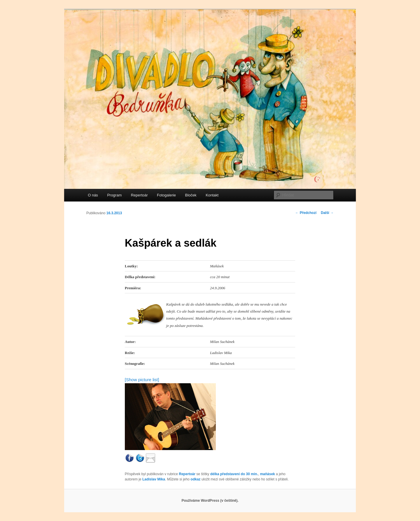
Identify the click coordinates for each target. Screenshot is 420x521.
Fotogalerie (166, 195)
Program (114, 195)
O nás (93, 195)
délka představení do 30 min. (234, 474)
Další (327, 213)
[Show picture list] (142, 380)
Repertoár (139, 195)
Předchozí (306, 213)
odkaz (195, 479)
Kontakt (212, 195)
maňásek (267, 474)
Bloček (191, 195)
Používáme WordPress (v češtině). (210, 501)
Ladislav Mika (154, 479)
